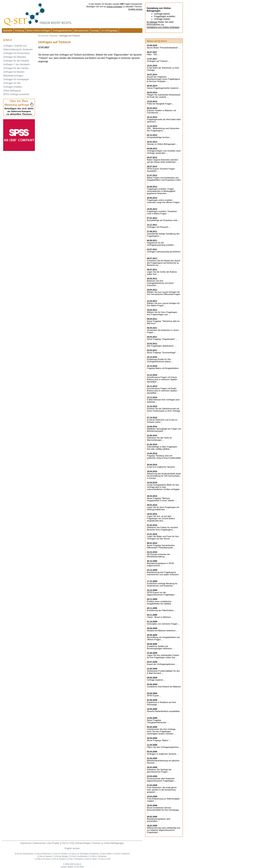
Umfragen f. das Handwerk (17, 64)
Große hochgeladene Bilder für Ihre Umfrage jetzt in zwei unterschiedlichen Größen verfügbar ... (163, 488)
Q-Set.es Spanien (45, 856)
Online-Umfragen (115, 7)
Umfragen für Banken (14, 72)
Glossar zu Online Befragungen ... (162, 144)
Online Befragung (12, 91)
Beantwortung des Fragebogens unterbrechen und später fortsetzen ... (163, 574)
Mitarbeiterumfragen (13, 76)
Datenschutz (39, 843)
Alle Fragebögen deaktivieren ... (161, 346)
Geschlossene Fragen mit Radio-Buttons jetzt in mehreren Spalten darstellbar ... (162, 391)
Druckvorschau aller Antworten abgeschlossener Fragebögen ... (162, 780)
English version (136, 9)
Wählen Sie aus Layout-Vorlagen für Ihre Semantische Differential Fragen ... (164, 294)
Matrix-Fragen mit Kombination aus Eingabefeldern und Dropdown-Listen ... (164, 180)
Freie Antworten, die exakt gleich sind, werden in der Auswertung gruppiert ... (162, 790)
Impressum (26, 843)
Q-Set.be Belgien (61, 856)
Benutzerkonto (81, 31)
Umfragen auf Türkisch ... (158, 61)
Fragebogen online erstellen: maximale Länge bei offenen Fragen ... (163, 202)
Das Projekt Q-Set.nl (58, 843)
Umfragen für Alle (12, 83)
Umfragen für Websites (15, 57)
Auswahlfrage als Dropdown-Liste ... (163, 220)
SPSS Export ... (154, 696)
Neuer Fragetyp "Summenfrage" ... (163, 353)
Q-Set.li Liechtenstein (79, 856)
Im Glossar (152, 22)
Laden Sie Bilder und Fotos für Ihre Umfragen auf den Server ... (163, 538)
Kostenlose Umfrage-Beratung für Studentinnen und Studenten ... (162, 585)
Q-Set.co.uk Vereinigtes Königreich (84, 854)
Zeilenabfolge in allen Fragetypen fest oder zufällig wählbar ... (162, 448)
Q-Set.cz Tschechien (98, 856)
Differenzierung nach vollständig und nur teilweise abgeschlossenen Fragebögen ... (163, 830)
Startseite (8, 31)
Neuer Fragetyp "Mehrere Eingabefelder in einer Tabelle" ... (162, 499)
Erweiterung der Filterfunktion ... (161, 610)
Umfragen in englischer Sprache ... (163, 754)
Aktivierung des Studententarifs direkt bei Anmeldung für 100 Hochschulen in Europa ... (164, 476)
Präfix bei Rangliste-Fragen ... (160, 104)
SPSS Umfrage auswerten (16, 94)
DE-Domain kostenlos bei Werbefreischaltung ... (158, 555)
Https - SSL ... (153, 54)
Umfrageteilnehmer (62, 31)
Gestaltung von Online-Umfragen (163, 27)
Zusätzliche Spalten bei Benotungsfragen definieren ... (161, 647)
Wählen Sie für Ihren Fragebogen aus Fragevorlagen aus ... (162, 313)
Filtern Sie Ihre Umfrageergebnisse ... (164, 747)
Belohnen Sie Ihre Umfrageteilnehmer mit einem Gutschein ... (160, 283)
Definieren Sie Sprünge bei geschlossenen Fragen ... (159, 771)
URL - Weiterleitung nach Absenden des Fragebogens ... (163, 129)
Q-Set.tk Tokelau (59, 859)
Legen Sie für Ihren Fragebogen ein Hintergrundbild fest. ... (163, 508)
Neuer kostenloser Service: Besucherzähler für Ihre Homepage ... (163, 810)
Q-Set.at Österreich (43, 854)
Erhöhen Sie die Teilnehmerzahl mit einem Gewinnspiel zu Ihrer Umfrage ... (164, 411)
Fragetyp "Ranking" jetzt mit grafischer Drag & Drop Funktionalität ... (164, 458)
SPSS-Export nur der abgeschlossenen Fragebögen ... (162, 594)
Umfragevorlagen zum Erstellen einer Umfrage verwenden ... (164, 152)
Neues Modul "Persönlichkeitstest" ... (164, 48)
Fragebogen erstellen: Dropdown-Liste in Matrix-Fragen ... (162, 212)
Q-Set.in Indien (91, 859)
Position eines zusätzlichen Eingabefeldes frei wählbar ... (160, 603)
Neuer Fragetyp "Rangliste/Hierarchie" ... (158, 721)
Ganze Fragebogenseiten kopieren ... (164, 88)
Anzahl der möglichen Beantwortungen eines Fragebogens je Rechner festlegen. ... (163, 79)
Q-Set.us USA (105, 859)
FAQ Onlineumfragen (80, 843)
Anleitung (20, 31)
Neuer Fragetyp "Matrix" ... (159, 740)
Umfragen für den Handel (16, 68)
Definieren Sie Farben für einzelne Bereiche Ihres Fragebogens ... (162, 529)
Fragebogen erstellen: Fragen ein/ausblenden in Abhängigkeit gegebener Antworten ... (161, 191)
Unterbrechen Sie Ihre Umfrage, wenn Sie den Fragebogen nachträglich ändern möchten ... (161, 731)
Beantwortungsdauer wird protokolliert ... (158, 820)
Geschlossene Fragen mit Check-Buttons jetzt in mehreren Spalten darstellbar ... (162, 379)
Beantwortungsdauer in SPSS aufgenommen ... (160, 564)
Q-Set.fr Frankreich (122, 854)
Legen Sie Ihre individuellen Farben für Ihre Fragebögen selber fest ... (163, 656)
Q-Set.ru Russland (75, 859)
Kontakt (95, 31)
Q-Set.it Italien (106, 854)
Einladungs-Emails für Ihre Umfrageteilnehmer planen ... (160, 360)
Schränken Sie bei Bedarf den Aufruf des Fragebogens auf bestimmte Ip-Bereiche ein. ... (163, 263)
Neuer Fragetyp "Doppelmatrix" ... (162, 339)
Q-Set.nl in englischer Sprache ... (162, 467)
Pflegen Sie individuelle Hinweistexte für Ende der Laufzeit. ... (164, 96)
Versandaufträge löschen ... (159, 137)
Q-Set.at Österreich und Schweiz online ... (162, 421)
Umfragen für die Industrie (16, 61)
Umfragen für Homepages (16, 79)
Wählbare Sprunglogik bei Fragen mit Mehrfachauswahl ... (164, 430)
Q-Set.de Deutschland (24, 854)
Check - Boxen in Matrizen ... (160, 617)
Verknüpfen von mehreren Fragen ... (163, 624)
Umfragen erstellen (13, 87)
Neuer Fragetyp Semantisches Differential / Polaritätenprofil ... (161, 546)
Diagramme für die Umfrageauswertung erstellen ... (161, 244)
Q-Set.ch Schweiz (60, 854)
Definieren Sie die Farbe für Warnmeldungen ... (159, 439)
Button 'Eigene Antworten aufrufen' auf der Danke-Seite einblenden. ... (163, 161)
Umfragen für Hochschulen (17, 53)
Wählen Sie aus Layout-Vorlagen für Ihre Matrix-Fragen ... (163, 304)
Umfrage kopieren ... (156, 680)
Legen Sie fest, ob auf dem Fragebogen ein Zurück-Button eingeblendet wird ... (161, 518)
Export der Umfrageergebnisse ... (162, 664)
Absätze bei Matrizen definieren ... (162, 631)
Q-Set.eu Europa (43, 859)
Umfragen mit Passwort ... (159, 227)
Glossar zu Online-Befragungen (108, 843)
